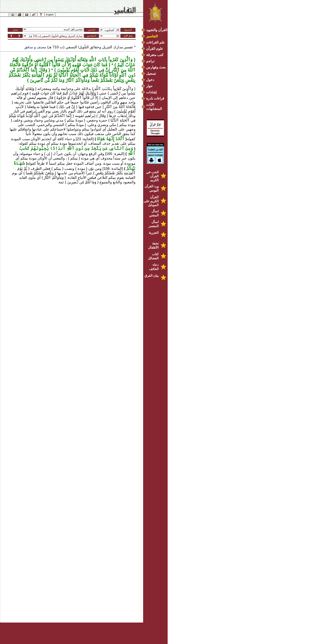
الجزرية (154, 233)
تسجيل (151, 74)
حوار (149, 86)
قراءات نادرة (155, 98)
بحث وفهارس (157, 67)
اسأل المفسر (154, 224)
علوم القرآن (155, 49)
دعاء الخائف (154, 267)
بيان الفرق (152, 276)
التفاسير (152, 36)
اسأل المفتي (154, 213)
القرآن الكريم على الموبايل (151, 201)
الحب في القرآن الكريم (152, 176)
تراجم (150, 61)
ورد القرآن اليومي (152, 188)
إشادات (151, 92)
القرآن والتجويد (157, 30)
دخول (150, 80)
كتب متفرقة (155, 55)
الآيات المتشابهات (154, 107)
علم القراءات (155, 42)
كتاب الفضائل (153, 256)
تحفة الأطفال (153, 245)
